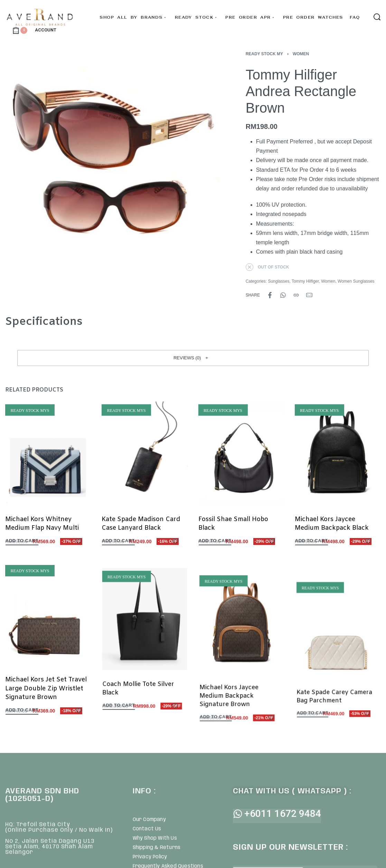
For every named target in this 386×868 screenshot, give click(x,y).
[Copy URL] (296, 295)
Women (301, 54)
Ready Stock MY (264, 54)
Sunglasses (279, 281)
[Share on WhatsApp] (283, 295)
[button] (193, 358)
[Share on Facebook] (270, 295)
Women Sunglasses (356, 281)
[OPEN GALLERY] (112, 159)
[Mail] (309, 295)
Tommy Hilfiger (305, 281)
